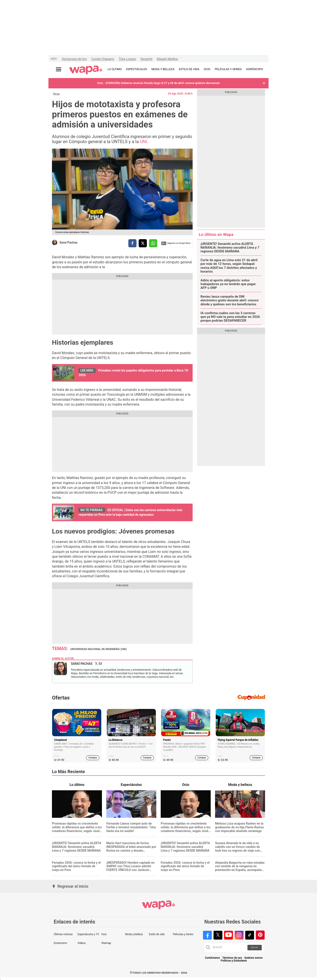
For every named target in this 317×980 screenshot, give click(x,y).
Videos (82, 943)
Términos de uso (232, 958)
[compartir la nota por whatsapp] (153, 243)
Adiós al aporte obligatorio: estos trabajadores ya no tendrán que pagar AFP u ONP (228, 284)
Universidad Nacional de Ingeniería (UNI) (99, 649)
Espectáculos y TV (88, 934)
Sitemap (106, 943)
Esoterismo (60, 943)
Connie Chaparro (103, 59)
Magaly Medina (167, 59)
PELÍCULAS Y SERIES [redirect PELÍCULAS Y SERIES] (228, 69)
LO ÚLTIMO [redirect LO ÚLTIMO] (115, 69)
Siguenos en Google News (176, 243)
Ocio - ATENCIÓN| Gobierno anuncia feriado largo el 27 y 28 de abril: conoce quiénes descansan (158, 83)
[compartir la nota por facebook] (132, 243)
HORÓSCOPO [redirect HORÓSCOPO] (255, 69)
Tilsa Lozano (127, 59)
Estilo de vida (157, 934)
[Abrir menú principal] (59, 69)
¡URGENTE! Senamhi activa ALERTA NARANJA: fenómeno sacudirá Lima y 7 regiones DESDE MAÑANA (230, 248)
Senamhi (146, 59)
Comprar (93, 758)
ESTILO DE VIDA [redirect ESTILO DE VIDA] (189, 69)
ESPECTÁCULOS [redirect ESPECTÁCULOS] (137, 69)
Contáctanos (212, 958)
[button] (264, 83)
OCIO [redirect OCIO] (207, 69)
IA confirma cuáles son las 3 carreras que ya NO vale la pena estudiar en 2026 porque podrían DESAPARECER (230, 317)
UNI (143, 142)
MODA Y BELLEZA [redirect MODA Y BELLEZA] (163, 69)
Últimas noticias (63, 934)
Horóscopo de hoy (74, 59)
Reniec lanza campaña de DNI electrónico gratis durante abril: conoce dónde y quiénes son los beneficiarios (230, 301)
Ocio (56, 94)
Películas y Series (183, 934)
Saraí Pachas (68, 242)
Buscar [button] (255, 947)
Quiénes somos (253, 958)
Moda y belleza (134, 934)
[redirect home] (86, 70)
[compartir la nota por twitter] (143, 243)
